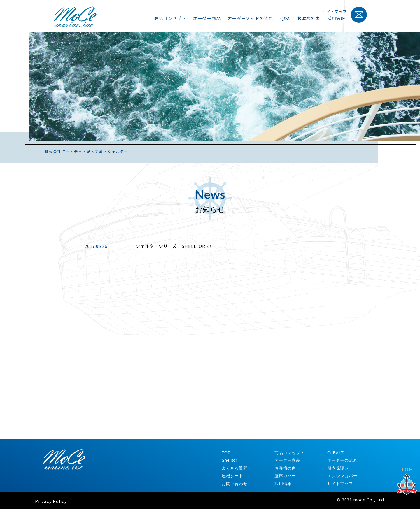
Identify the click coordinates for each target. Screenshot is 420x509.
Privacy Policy (51, 501)
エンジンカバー (342, 476)
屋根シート (232, 476)
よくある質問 (235, 468)
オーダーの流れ (342, 460)
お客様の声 (308, 18)
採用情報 (336, 18)
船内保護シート (342, 468)
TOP (407, 485)
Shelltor (229, 460)
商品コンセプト (170, 18)
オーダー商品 (207, 18)
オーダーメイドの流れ (250, 18)
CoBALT (335, 453)
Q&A (285, 18)
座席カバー (285, 476)
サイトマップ (335, 12)
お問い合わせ (235, 484)
